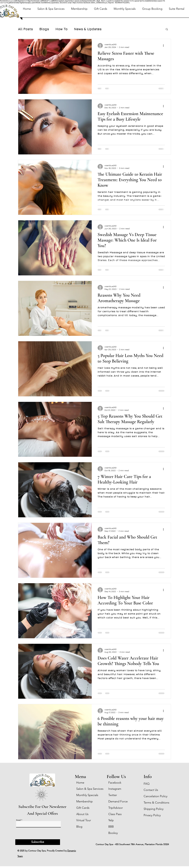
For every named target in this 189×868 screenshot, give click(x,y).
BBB (111, 827)
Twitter (113, 795)
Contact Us (151, 790)
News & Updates (88, 29)
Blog (79, 827)
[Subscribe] (38, 842)
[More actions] (164, 46)
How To (61, 29)
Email (18, 820)
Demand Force (118, 801)
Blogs (44, 29)
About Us (82, 814)
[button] (101, 12)
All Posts (25, 29)
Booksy (113, 833)
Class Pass (115, 814)
